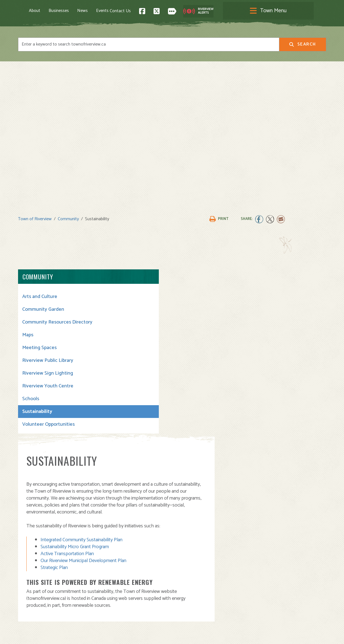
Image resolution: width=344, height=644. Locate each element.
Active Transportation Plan (146, 381)
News (109, 11)
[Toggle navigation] (172, 12)
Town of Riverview (35, 218)
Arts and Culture (40, 295)
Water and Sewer (193, 606)
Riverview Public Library (48, 365)
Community (68, 218)
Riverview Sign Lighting (48, 378)
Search (302, 46)
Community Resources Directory (47, 324)
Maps (28, 340)
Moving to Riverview (117, 576)
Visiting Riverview (115, 569)
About (61, 11)
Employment (109, 594)
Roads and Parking (194, 588)
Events (129, 11)
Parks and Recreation (197, 576)
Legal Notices (74, 635)
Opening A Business (117, 582)
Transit (183, 594)
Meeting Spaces (39, 353)
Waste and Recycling (197, 600)
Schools (31, 404)
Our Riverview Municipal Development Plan (163, 388)
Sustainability (37, 417)
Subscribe (30, 605)
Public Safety (189, 582)
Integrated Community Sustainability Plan (161, 367)
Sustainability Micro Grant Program (154, 374)
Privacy (95, 635)
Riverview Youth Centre (48, 391)
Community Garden (43, 308)
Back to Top (302, 516)
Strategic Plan (133, 395)
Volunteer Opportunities (48, 429)
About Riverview (113, 563)
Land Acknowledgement (39, 635)
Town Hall (186, 563)
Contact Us (223, 11)
